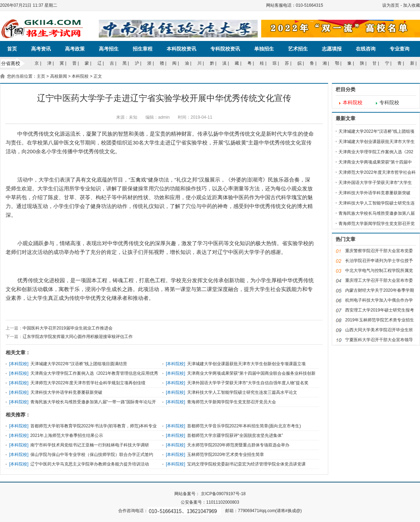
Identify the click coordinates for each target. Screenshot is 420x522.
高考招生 (109, 49)
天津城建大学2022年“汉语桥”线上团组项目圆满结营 (79, 364)
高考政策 (75, 49)
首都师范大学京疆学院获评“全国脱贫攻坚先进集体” (235, 435)
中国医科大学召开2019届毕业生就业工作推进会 (68, 328)
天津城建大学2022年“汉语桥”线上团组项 (376, 131)
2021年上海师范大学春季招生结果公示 (67, 435)
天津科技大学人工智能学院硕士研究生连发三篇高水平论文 (242, 392)
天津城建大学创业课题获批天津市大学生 (377, 142)
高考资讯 (41, 49)
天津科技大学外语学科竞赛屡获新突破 (66, 392)
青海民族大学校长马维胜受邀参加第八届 (377, 213)
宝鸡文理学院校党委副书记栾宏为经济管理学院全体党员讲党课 (246, 464)
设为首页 (391, 5)
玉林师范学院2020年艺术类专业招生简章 (226, 455)
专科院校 (389, 103)
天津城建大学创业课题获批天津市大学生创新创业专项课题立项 (246, 364)
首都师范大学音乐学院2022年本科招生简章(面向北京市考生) (244, 426)
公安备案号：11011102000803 (210, 502)
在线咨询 (366, 49)
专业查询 (400, 49)
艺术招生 (298, 49)
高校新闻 (59, 76)
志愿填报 (332, 49)
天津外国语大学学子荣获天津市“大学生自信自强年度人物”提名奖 (248, 383)
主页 (41, 76)
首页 (12, 49)
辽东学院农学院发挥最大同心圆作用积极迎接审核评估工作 (78, 337)
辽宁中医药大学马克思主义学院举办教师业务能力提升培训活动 (90, 464)
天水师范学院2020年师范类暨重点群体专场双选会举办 (238, 445)
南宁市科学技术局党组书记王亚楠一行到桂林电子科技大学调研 (90, 445)
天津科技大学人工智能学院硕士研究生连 (377, 203)
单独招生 (264, 49)
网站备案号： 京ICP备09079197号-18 (210, 494)
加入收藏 (412, 5)
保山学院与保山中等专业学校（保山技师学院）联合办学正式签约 (92, 455)
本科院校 (80, 76)
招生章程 (143, 49)
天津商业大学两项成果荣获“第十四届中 (375, 162)
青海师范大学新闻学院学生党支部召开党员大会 (232, 402)
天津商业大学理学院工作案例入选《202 (376, 152)
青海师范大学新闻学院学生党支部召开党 (377, 224)
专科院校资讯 (225, 49)
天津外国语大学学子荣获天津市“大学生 (375, 183)
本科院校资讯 (181, 49)
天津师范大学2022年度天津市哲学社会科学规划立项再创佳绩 (88, 383)
